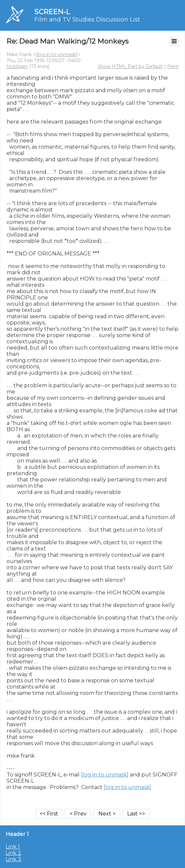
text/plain (17, 66)
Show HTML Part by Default (130, 66)
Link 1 (13, 847)
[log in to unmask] (57, 55)
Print (173, 66)
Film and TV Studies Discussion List (87, 19)
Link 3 (13, 859)
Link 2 (13, 853)
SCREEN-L (52, 12)
